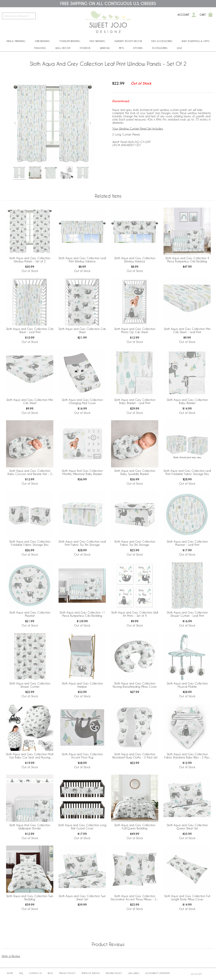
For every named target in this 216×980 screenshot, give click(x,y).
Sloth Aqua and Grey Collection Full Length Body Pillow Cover (187, 898)
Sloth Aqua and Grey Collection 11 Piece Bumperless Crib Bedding (82, 614)
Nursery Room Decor (128, 41)
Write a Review (11, 956)
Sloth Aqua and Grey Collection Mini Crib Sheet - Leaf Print (187, 330)
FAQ (21, 973)
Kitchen (138, 48)
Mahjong (40, 48)
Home (10, 973)
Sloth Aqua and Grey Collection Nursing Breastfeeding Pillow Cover (135, 685)
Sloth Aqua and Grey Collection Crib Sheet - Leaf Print (30, 330)
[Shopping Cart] (210, 15)
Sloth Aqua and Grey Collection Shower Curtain (30, 685)
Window (105, 48)
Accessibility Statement (158, 973)
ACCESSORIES (160, 48)
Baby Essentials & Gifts (196, 41)
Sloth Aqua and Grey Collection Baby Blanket (187, 401)
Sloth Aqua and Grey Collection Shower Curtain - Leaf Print (187, 614)
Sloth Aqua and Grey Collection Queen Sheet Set (187, 827)
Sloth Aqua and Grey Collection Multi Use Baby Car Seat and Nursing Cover (30, 756)
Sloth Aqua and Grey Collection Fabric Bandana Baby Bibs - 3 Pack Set (187, 756)
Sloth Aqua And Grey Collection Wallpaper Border (30, 827)
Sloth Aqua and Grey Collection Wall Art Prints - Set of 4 (135, 614)
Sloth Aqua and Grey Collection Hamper (82, 685)
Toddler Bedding (70, 41)
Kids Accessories (162, 41)
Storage (85, 48)
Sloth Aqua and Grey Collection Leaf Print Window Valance (82, 260)
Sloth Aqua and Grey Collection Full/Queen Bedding (135, 827)
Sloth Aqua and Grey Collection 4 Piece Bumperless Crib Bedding (187, 260)
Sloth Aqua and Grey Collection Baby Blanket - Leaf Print (135, 401)
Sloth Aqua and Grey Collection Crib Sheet (82, 330)
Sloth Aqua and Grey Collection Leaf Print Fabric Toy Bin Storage (82, 543)
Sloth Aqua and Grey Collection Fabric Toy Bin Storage (135, 543)
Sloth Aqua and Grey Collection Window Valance (135, 260)
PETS (121, 48)
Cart (203, 15)
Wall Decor (63, 48)
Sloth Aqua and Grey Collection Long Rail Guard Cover (82, 827)
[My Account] (194, 15)
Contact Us (35, 973)
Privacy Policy (67, 973)
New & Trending (16, 41)
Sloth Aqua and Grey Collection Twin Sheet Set (82, 898)
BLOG (50, 973)
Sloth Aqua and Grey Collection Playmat (30, 614)
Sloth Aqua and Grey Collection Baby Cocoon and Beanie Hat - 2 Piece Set (30, 472)
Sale (179, 48)
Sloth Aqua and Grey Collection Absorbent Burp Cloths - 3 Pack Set (135, 756)
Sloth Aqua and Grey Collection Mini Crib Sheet (30, 401)
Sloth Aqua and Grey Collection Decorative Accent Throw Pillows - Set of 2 (135, 898)
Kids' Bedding (97, 41)
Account (184, 15)
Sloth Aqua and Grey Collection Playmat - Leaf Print (187, 543)
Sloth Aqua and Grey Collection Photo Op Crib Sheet (135, 330)
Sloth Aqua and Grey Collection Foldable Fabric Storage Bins (30, 543)
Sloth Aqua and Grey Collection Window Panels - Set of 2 (30, 260)
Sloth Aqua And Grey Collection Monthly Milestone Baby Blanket (82, 472)
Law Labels (134, 973)
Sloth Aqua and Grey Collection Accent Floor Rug (82, 756)
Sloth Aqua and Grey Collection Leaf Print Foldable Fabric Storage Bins (187, 472)
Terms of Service (91, 973)
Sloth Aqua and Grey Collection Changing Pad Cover (82, 401)
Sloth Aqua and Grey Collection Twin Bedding (30, 898)
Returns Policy (114, 973)
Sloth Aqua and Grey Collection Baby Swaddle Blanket (135, 472)
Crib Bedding (42, 41)
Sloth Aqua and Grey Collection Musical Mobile (187, 685)
